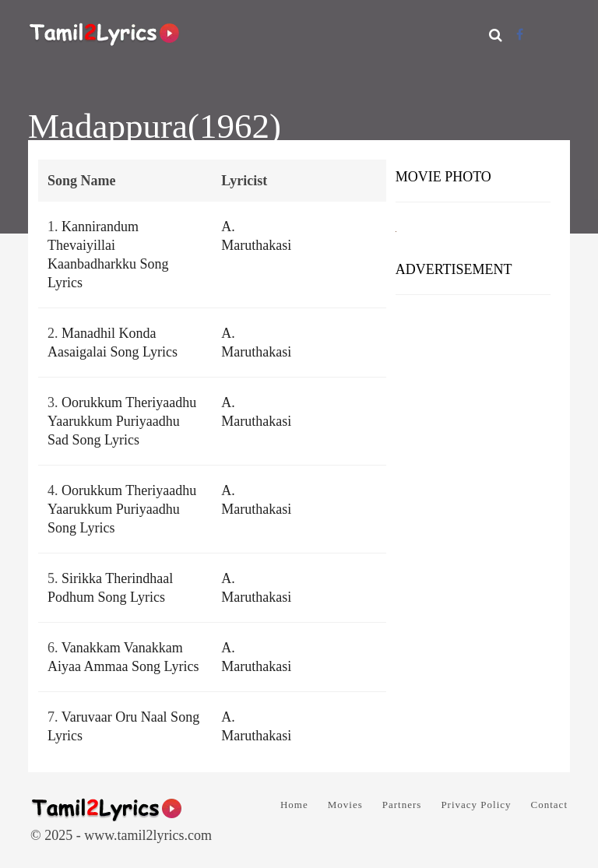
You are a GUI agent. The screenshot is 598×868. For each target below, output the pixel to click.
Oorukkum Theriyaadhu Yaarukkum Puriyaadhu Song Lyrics (122, 509)
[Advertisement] (473, 369)
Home (294, 805)
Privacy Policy (476, 805)
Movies (345, 805)
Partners (402, 805)
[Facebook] (520, 35)
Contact (549, 805)
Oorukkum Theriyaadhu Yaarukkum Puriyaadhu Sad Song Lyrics (122, 421)
